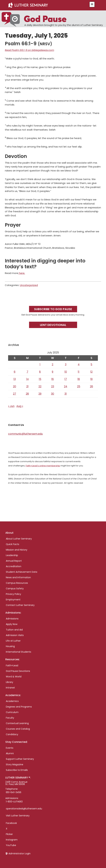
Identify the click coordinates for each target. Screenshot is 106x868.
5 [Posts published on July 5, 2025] (91, 364)
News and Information (18, 577)
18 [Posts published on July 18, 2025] (79, 379)
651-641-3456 (14, 792)
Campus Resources (17, 583)
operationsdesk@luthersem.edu (24, 809)
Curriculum (12, 712)
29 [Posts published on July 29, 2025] (40, 394)
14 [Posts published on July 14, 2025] (27, 379)
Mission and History (17, 550)
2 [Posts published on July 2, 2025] (53, 364)
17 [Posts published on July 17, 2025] (66, 379)
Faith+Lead (12, 665)
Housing (10, 646)
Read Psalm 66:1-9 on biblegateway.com (29, 50)
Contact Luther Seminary (20, 605)
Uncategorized (29, 285)
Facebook (11, 823)
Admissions (12, 619)
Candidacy (12, 734)
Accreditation (14, 566)
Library (9, 682)
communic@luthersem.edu (25, 434)
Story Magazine (15, 764)
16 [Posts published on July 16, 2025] (53, 379)
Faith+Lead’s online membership (43, 466)
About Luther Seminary (19, 539)
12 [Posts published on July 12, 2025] (91, 372)
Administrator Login (20, 854)
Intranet (10, 688)
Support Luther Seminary (20, 759)
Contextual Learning (17, 723)
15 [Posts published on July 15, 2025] (40, 379)
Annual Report (14, 561)
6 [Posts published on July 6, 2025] (15, 372)
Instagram (12, 840)
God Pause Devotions (18, 671)
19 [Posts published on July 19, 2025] (91, 379)
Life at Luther (13, 641)
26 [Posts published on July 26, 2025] (91, 386)
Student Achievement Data (22, 572)
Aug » (20, 406)
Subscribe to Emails (17, 770)
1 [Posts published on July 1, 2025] (40, 364)
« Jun (11, 406)
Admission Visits (15, 635)
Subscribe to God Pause (53, 309)
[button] (92, 4)
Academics (12, 701)
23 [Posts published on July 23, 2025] (53, 386)
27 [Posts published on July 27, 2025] (15, 394)
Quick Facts (12, 544)
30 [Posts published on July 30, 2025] (53, 394)
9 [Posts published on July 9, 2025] (53, 372)
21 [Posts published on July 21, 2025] (27, 386)
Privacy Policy (13, 594)
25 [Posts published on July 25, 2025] (79, 386)
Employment (13, 600)
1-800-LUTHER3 (14, 802)
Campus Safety (15, 588)
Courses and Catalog (18, 729)
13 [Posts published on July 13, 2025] (15, 379)
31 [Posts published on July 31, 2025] (66, 394)
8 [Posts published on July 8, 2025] (40, 372)
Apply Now (12, 624)
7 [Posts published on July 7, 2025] (27, 372)
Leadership (12, 555)
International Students (19, 652)
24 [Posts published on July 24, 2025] (66, 386)
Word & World (14, 677)
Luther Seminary (45, 5)
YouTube (11, 845)
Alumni (10, 753)
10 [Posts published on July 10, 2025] (66, 372)
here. (22, 273)
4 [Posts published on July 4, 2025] (79, 364)
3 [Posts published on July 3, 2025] (66, 364)
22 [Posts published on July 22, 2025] (40, 386)
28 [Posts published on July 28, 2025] (27, 394)
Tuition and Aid (14, 630)
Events (10, 748)
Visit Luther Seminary (18, 816)
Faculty (10, 718)
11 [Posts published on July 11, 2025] (79, 372)
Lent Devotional (53, 325)
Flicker (9, 834)
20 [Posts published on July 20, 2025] (15, 386)
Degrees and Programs (19, 707)
